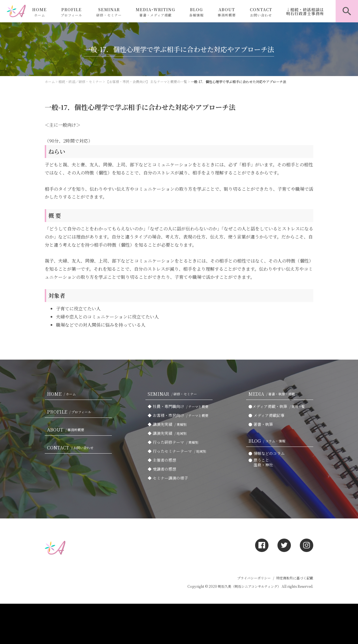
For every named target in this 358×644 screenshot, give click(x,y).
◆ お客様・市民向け (179, 415)
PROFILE (71, 12)
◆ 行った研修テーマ (174, 442)
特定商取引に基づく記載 (295, 578)
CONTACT (261, 12)
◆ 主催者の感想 (162, 460)
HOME (39, 12)
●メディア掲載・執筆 (278, 406)
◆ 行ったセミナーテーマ (178, 451)
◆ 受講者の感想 (162, 469)
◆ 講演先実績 (168, 424)
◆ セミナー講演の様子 (168, 478)
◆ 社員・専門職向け (179, 406)
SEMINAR (109, 12)
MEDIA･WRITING (155, 12)
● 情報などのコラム (267, 453)
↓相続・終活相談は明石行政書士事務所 (305, 11)
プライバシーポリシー (254, 578)
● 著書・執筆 (261, 424)
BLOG (196, 12)
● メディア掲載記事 (266, 415)
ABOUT (227, 12)
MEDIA (273, 394)
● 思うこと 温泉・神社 (261, 463)
